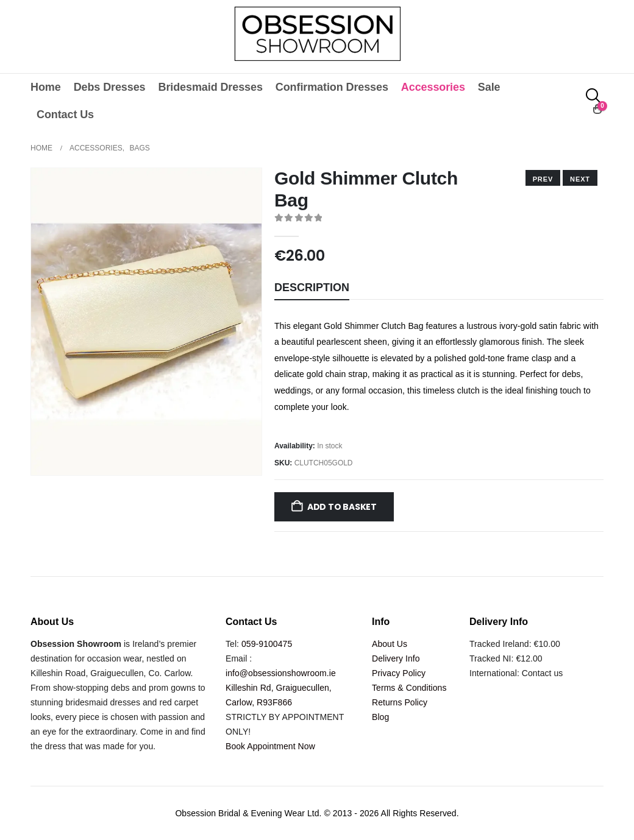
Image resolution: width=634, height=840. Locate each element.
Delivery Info (396, 658)
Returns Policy (400, 702)
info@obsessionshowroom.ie (281, 673)
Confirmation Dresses (332, 87)
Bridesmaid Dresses (211, 87)
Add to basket (342, 507)
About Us (390, 644)
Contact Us (65, 115)
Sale (489, 87)
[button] (594, 96)
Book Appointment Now (270, 746)
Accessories (433, 87)
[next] (543, 178)
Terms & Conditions (409, 688)
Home (46, 87)
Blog (380, 717)
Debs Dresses (110, 87)
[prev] (580, 178)
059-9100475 (267, 644)
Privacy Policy (399, 673)
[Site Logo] (317, 34)
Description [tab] (312, 288)
